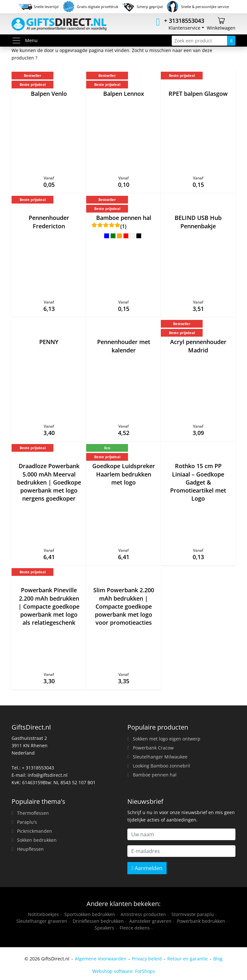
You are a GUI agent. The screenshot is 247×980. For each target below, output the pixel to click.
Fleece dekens (135, 928)
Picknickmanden (35, 831)
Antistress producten (143, 914)
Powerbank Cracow (153, 748)
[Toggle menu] (18, 41)
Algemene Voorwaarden (101, 959)
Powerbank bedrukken (201, 921)
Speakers (104, 928)
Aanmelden (147, 868)
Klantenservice (184, 28)
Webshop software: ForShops (124, 971)
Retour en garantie (188, 959)
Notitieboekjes (43, 914)
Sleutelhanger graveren (42, 921)
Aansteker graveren (150, 921)
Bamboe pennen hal (155, 775)
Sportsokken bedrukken (90, 914)
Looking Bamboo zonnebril (161, 766)
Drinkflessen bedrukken (98, 921)
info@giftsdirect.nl (48, 775)
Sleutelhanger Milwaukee (160, 757)
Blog (218, 959)
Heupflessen (30, 849)
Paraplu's (27, 822)
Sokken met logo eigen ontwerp (167, 739)
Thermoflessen (33, 813)
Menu (25, 41)
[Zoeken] (231, 41)
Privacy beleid (147, 959)
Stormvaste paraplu (193, 914)
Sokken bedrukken (37, 840)
